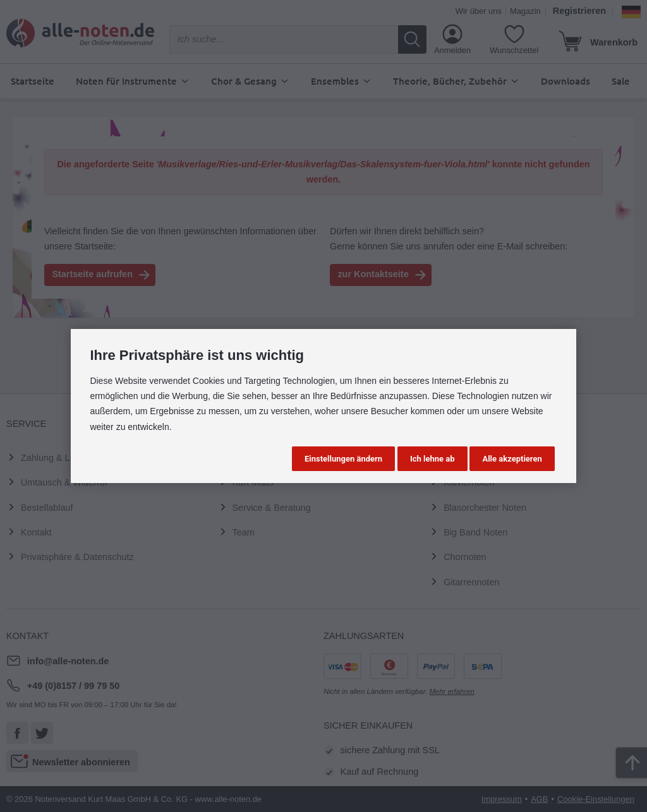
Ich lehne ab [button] (432, 459)
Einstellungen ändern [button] (343, 459)
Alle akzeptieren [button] (512, 459)
